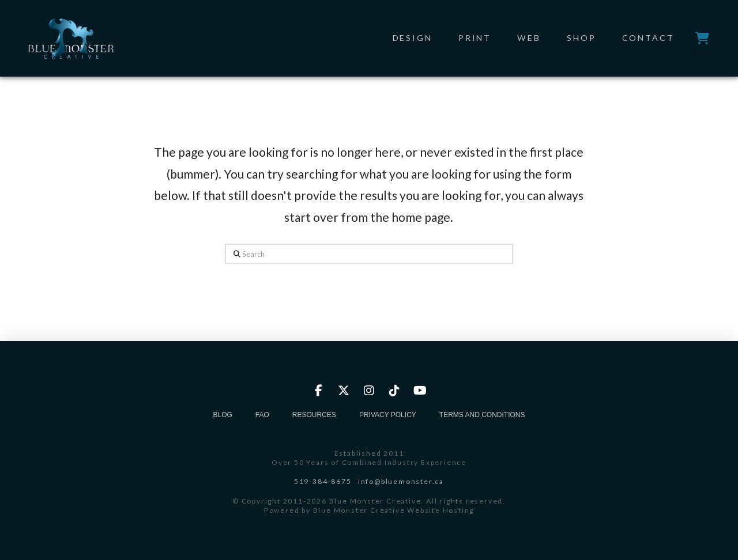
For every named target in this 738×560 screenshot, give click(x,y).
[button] (701, 38)
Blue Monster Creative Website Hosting (394, 510)
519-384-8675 (323, 481)
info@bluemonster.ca (401, 481)
